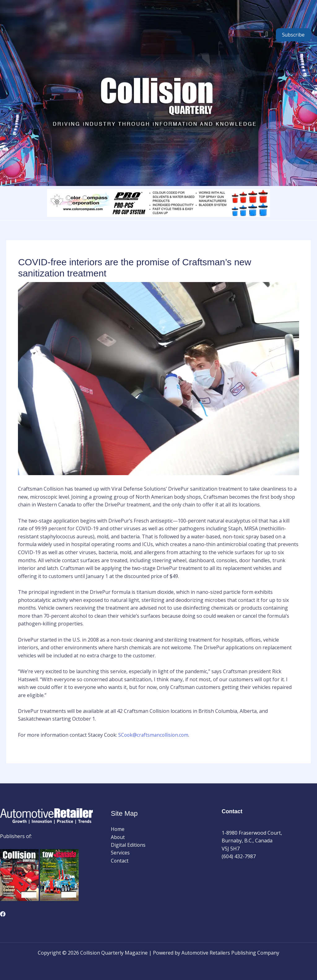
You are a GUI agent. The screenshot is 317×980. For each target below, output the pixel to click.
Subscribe (293, 35)
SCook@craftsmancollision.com (154, 735)
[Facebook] (3, 914)
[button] (267, 34)
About (118, 837)
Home (118, 829)
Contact (120, 861)
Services (120, 853)
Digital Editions (128, 845)
